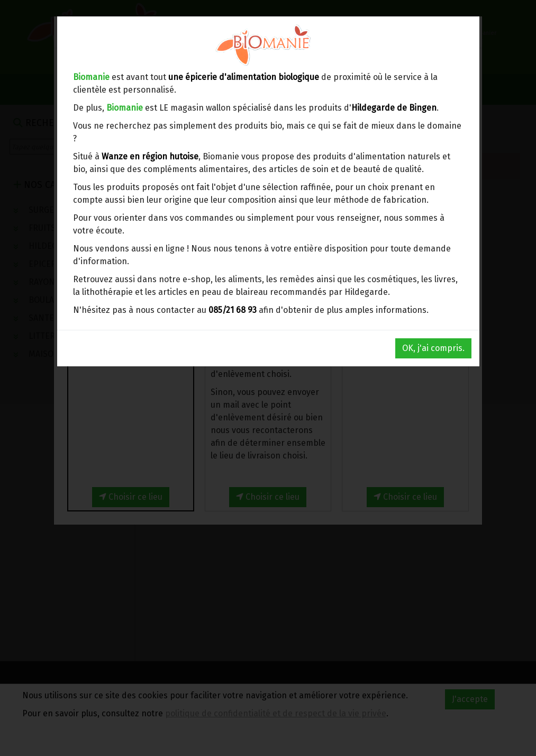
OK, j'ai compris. (433, 348)
